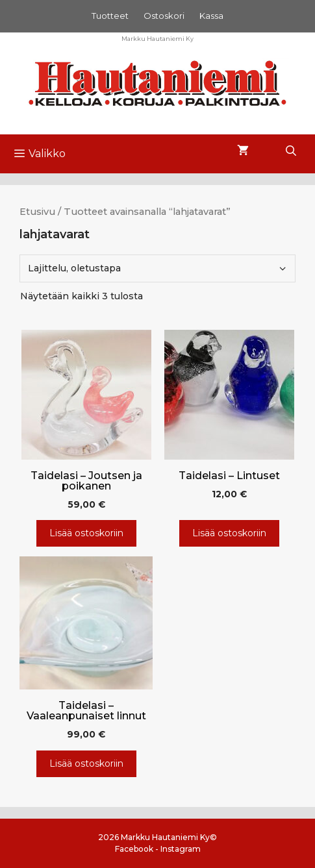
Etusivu (37, 212)
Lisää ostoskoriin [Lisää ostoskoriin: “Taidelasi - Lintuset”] (229, 533)
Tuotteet (110, 16)
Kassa (211, 16)
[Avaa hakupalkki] (291, 151)
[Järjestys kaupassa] (157, 268)
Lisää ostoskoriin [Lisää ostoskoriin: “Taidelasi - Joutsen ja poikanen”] (86, 533)
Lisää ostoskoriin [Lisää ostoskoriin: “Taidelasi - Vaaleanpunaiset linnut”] (86, 763)
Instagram (181, 849)
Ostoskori (164, 16)
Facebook (134, 849)
